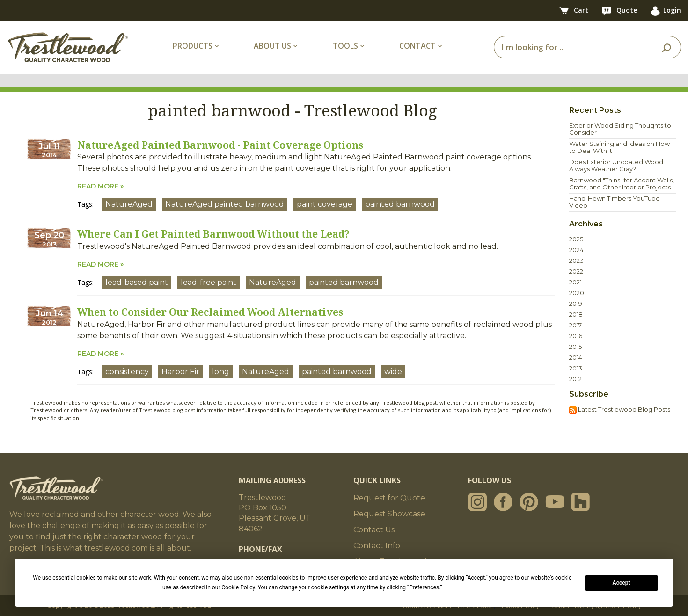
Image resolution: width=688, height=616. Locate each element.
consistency (127, 372)
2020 (577, 293)
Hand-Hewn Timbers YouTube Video (615, 202)
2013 (576, 368)
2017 (575, 325)
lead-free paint (209, 282)
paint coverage (325, 204)
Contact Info (377, 546)
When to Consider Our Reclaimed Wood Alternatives (210, 312)
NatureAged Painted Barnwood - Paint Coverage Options (220, 145)
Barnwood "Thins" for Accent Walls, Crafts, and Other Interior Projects (622, 184)
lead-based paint (137, 282)
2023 (576, 261)
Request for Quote (389, 498)
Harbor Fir (180, 372)
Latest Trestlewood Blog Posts (620, 410)
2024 (576, 250)
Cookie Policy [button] (238, 587)
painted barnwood (400, 204)
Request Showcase (389, 514)
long (221, 372)
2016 (576, 336)
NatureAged (129, 204)
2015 (575, 347)
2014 (576, 358)
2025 (576, 239)
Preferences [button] (424, 587)
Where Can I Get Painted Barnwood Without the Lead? (213, 234)
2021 (575, 282)
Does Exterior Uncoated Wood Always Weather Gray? (616, 166)
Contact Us (374, 530)
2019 (576, 304)
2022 (576, 272)
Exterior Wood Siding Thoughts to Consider (620, 129)
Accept (622, 583)
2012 (575, 379)
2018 (576, 315)
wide (393, 372)
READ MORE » (100, 186)
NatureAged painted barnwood (225, 204)
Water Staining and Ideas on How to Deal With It (619, 147)
